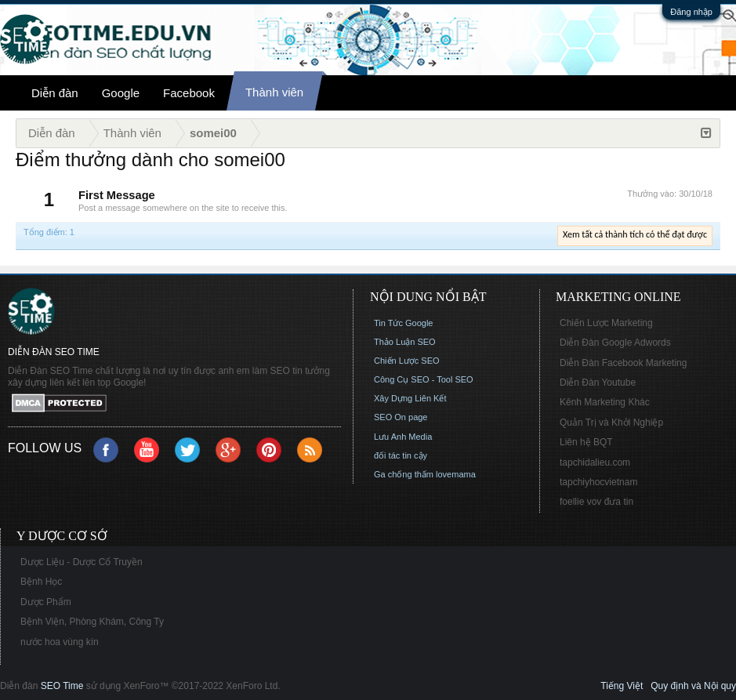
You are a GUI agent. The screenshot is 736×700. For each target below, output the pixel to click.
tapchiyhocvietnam (598, 482)
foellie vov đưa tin (596, 502)
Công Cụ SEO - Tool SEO (424, 379)
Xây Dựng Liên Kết (410, 398)
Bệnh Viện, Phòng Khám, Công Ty (92, 622)
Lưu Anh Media (403, 437)
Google (121, 93)
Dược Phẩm (46, 602)
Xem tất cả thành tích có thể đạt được (635, 234)
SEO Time (62, 686)
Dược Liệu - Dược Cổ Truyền (82, 562)
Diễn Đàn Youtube (598, 383)
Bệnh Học (41, 582)
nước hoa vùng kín (60, 642)
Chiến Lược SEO (407, 361)
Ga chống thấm (404, 474)
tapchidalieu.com (595, 462)
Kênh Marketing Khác (605, 402)
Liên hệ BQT (586, 442)
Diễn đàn (55, 93)
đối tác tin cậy (401, 455)
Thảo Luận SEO (405, 342)
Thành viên (274, 92)
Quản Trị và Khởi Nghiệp (611, 423)
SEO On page (401, 417)
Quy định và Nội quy (693, 686)
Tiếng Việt (622, 686)
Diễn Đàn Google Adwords (615, 343)
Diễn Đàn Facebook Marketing (623, 363)
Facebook (189, 93)
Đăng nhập (691, 12)
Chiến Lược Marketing (606, 323)
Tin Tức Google (403, 323)
